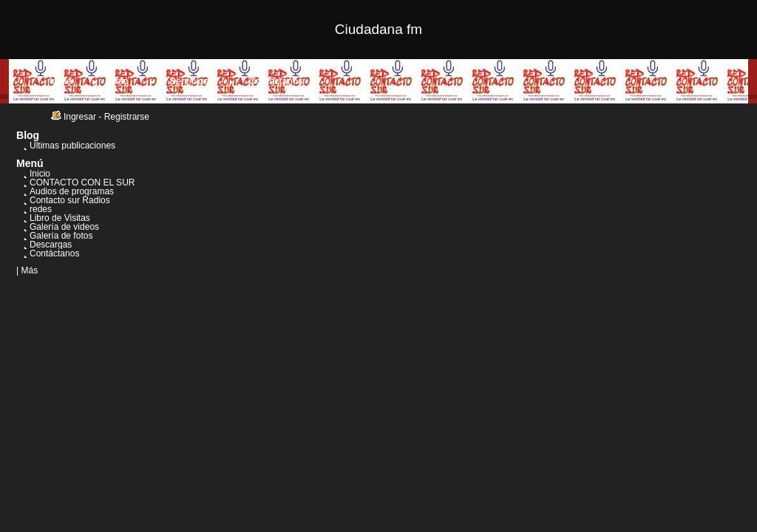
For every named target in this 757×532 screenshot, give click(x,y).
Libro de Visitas (60, 218)
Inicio (61, 81)
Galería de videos (64, 227)
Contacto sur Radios (70, 200)
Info (120, 81)
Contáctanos (276, 81)
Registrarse (127, 117)
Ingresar (80, 117)
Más (29, 270)
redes (41, 209)
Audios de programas (72, 191)
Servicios (189, 81)
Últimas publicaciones (72, 146)
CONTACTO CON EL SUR (82, 183)
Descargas (51, 245)
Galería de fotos (61, 236)
